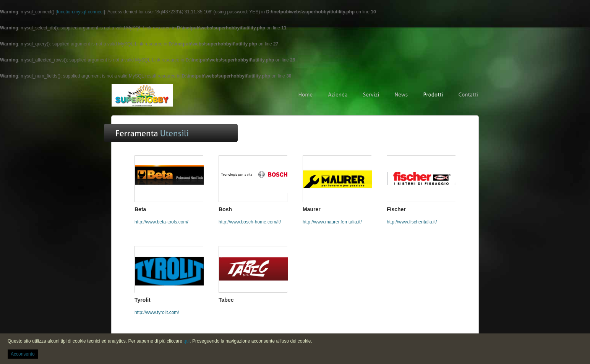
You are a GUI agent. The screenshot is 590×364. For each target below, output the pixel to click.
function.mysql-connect (80, 12)
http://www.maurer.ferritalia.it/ (332, 222)
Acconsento (23, 354)
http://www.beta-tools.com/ (161, 222)
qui (186, 341)
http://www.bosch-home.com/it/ (250, 222)
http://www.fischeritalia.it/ (412, 222)
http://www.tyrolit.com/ (157, 312)
